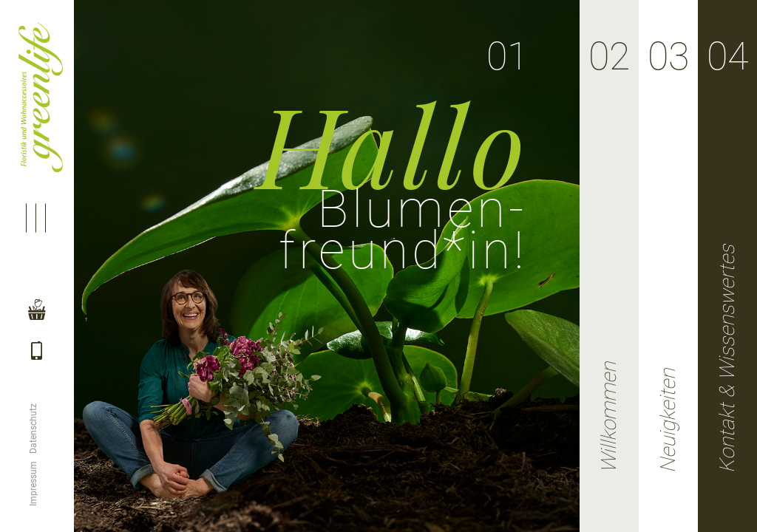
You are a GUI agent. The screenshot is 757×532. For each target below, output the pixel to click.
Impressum (33, 484)
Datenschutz (33, 429)
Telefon (36, 367)
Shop (36, 315)
